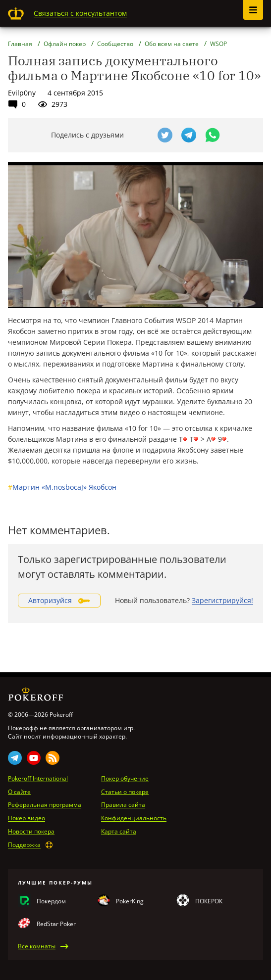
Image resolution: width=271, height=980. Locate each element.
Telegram (15, 758)
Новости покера (31, 832)
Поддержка (24, 845)
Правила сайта (123, 805)
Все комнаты (37, 946)
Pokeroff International (38, 779)
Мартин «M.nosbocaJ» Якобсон (62, 487)
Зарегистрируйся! (222, 600)
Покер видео (27, 818)
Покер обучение (125, 779)
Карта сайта (119, 832)
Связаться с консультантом (80, 13)
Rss (53, 758)
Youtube (34, 758)
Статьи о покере (125, 792)
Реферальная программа (45, 805)
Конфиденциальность (134, 818)
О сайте (19, 792)
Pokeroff (16, 13)
